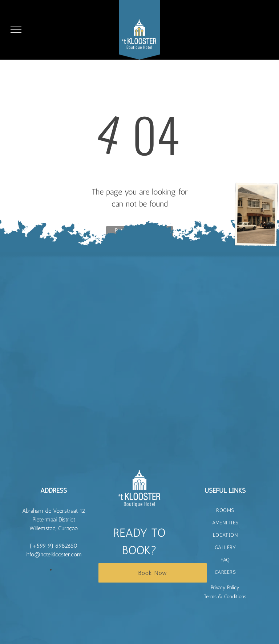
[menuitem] (225, 511)
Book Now (153, 573)
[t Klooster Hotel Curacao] (65, 270)
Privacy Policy (225, 587)
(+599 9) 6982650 (54, 546)
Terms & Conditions (225, 597)
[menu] (16, 30)
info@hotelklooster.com (54, 554)
